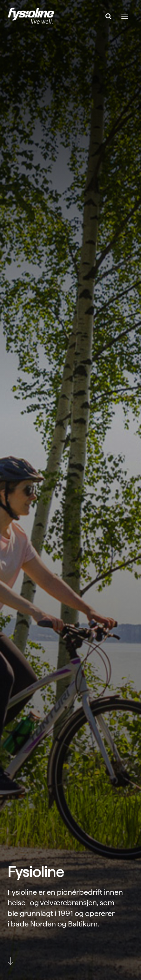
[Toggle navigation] (125, 17)
